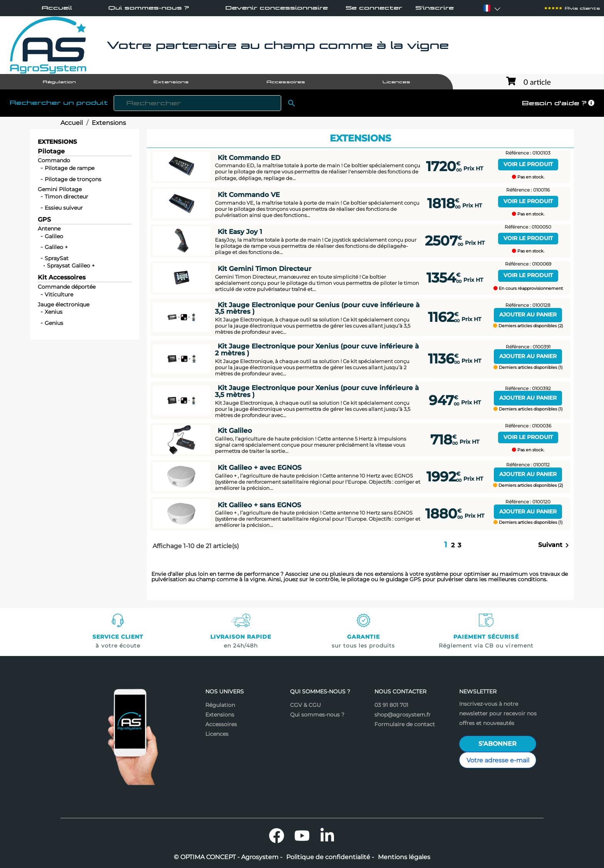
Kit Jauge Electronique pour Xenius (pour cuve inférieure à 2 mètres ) (317, 349)
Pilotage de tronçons (73, 179)
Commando (54, 160)
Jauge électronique (64, 304)
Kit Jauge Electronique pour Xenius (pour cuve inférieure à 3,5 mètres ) (317, 391)
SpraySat (57, 258)
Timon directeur (66, 197)
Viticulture (59, 294)
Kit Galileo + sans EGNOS (259, 505)
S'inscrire (435, 8)
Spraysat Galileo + (71, 266)
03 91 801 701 (391, 705)
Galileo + (56, 247)
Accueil (57, 8)
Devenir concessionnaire (277, 8)
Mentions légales (404, 857)
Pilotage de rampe (70, 168)
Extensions (57, 142)
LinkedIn (327, 836)
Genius (54, 323)
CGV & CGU (305, 705)
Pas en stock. (528, 177)
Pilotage (51, 152)
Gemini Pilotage (60, 189)
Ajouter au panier (528, 315)
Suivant (555, 545)
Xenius (54, 312)
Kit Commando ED (249, 157)
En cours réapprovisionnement (528, 288)
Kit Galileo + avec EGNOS (260, 467)
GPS (44, 220)
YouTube (302, 836)
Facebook (277, 836)
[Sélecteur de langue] (487, 8)
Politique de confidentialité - (330, 857)
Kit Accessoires (62, 278)
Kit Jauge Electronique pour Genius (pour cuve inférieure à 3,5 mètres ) (317, 308)
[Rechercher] (197, 103)
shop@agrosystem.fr (403, 715)
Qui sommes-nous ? (149, 8)
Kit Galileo (235, 430)
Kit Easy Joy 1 (240, 231)
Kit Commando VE (249, 194)
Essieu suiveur (64, 208)
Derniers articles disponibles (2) (528, 326)
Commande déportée (67, 287)
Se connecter (374, 8)
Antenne (49, 229)
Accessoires (221, 724)
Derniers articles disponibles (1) (528, 368)
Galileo (54, 236)
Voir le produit (528, 164)
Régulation (220, 705)
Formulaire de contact (405, 724)
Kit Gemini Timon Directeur (264, 268)
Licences (217, 734)
